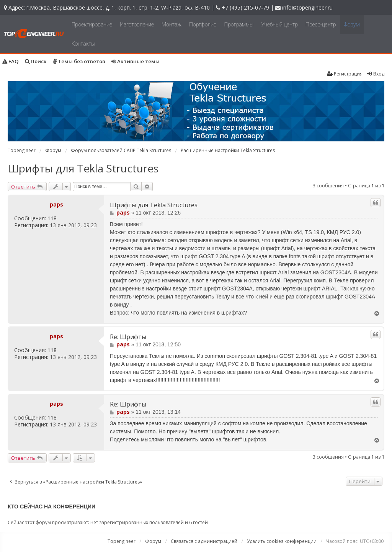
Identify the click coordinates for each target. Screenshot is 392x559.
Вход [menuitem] (375, 74)
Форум (352, 25)
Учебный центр (279, 25)
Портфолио (203, 25)
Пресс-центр (321, 25)
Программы (239, 25)
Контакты (83, 44)
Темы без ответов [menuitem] (79, 61)
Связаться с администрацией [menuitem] (204, 541)
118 (52, 218)
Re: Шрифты (128, 337)
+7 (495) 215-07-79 (245, 7)
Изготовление (137, 25)
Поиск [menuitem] (36, 61)
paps (56, 204)
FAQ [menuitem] (11, 61)
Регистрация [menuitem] (345, 74)
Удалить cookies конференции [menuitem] (282, 541)
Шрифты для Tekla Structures (83, 168)
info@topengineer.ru (307, 7)
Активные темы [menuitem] (136, 61)
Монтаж (171, 25)
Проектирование (92, 25)
